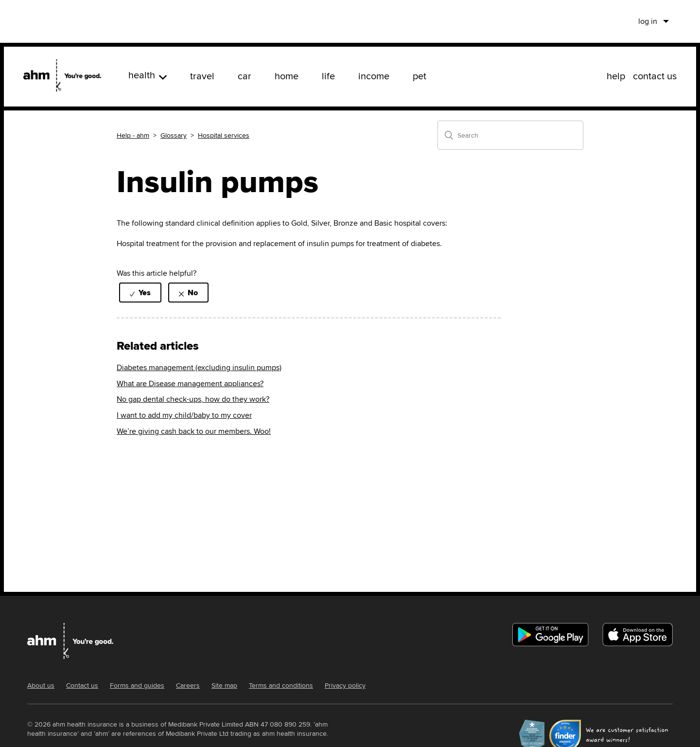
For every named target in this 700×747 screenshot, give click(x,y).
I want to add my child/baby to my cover (184, 415)
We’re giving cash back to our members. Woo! (194, 431)
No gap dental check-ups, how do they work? (193, 399)
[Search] (510, 135)
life (328, 76)
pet (420, 76)
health (148, 75)
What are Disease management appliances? (190, 383)
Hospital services (224, 135)
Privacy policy (345, 685)
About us (41, 685)
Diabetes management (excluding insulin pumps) (199, 367)
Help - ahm (133, 135)
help (616, 76)
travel (202, 76)
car (245, 76)
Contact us (82, 685)
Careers (188, 685)
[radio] (140, 293)
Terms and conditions (281, 685)
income (374, 76)
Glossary (174, 135)
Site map (224, 685)
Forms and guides (137, 685)
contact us (655, 76)
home (287, 76)
